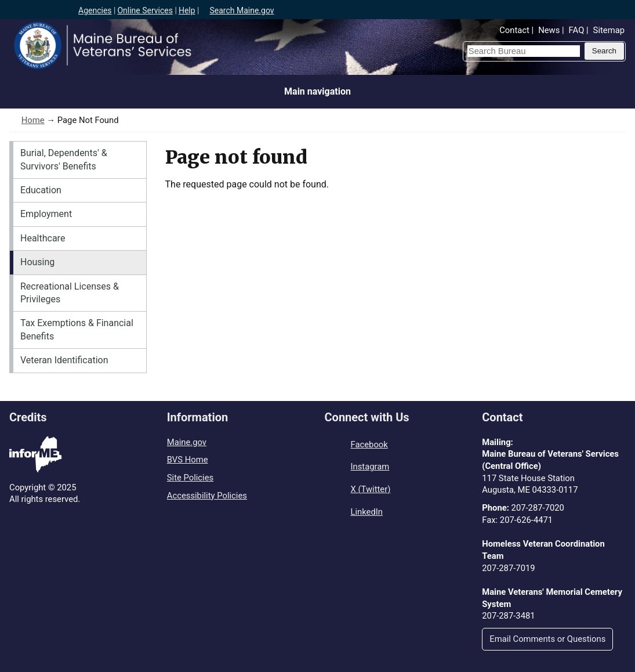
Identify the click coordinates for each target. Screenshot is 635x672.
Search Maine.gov (242, 10)
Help (187, 10)
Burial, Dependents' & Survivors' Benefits (64, 159)
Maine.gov (187, 442)
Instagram (370, 467)
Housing (37, 262)
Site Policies (190, 478)
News (549, 30)
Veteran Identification (64, 360)
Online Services (145, 10)
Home (33, 120)
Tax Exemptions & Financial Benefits (77, 329)
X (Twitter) (371, 489)
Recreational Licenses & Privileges (70, 293)
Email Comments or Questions (547, 639)
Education (41, 190)
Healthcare (43, 238)
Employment (46, 214)
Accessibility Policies (207, 496)
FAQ (577, 30)
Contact (514, 30)
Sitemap (609, 30)
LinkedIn (367, 512)
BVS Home (188, 460)
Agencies (95, 10)
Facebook (369, 445)
